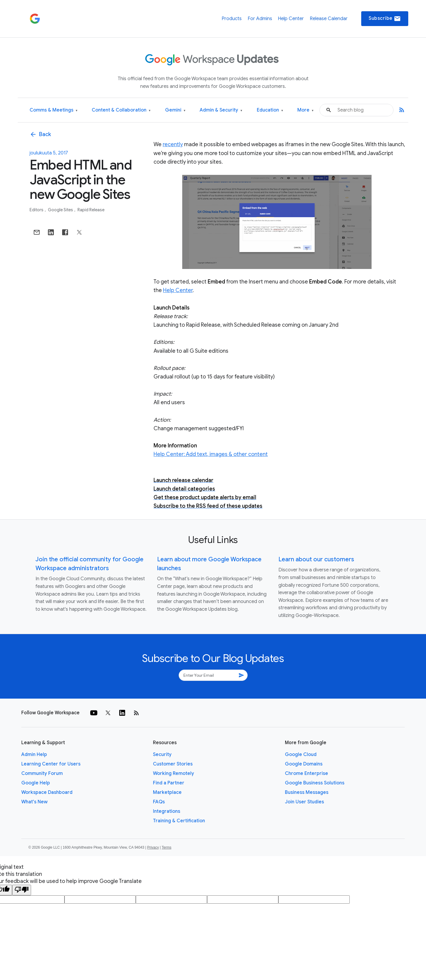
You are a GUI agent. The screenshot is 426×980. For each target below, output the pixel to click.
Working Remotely (174, 773)
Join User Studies (304, 802)
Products (232, 19)
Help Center (291, 19)
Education (270, 110)
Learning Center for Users (51, 764)
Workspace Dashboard (47, 792)
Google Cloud (301, 755)
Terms (166, 847)
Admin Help (34, 755)
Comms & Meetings (54, 110)
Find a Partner (169, 783)
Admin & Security (221, 110)
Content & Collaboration (121, 110)
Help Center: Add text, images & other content (211, 454)
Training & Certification (179, 821)
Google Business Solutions (315, 783)
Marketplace (167, 792)
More (305, 110)
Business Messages (307, 792)
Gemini (175, 110)
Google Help (36, 783)
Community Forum (42, 773)
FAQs (159, 802)
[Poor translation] (22, 890)
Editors (37, 210)
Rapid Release (91, 210)
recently (173, 144)
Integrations (167, 811)
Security (162, 755)
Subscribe (385, 19)
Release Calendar (329, 19)
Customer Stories (173, 764)
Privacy (153, 847)
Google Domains (304, 764)
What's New (34, 802)
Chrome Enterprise (306, 773)
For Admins (260, 19)
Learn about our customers (316, 559)
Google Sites (61, 210)
